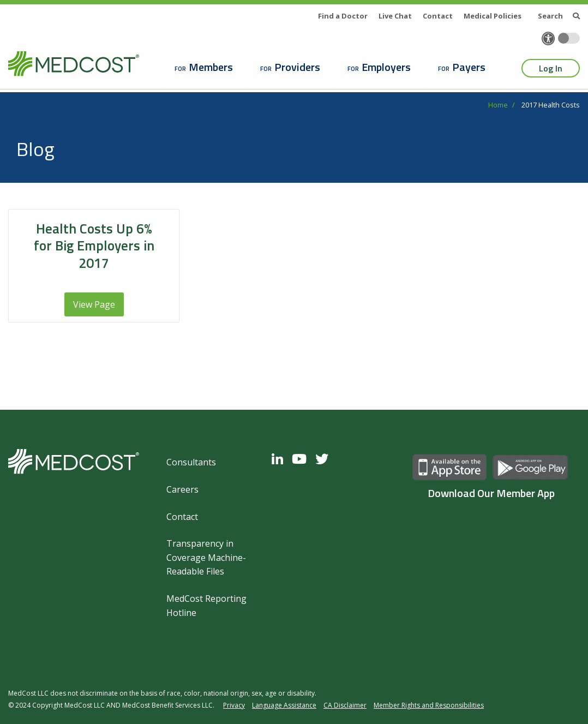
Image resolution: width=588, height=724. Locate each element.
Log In (551, 68)
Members (211, 67)
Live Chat (395, 16)
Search (559, 16)
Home (498, 105)
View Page (94, 304)
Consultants (191, 462)
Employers (386, 67)
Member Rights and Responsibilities (429, 705)
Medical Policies (493, 16)
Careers (182, 489)
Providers (297, 67)
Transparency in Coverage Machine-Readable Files (206, 557)
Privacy (234, 705)
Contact (438, 16)
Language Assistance (284, 705)
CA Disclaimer (345, 705)
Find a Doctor (343, 16)
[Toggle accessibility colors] (569, 38)
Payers (469, 67)
